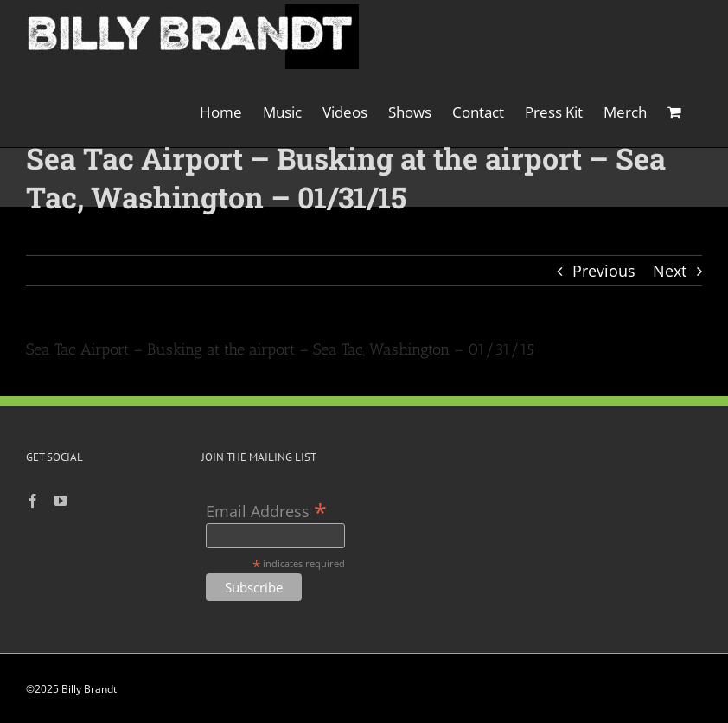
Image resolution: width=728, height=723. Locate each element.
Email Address (266, 510)
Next (670, 271)
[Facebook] (33, 501)
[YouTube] (61, 501)
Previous (604, 271)
